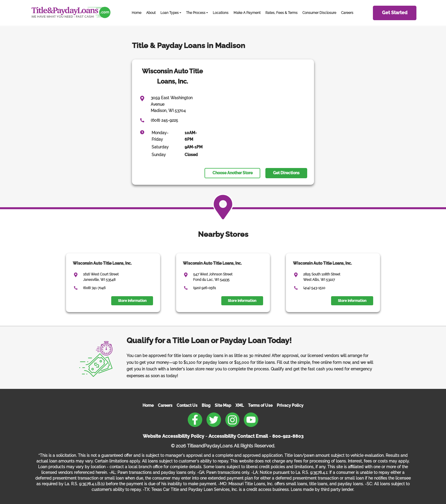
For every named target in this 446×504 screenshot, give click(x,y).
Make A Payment (247, 13)
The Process (196, 13)
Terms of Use (260, 405)
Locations (221, 13)
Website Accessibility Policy (174, 436)
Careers (347, 13)
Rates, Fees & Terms (281, 13)
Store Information (132, 301)
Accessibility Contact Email (238, 436)
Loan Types (170, 13)
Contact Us (187, 405)
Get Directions (286, 173)
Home (137, 13)
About (151, 13)
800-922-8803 (288, 436)
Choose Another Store (233, 173)
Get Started (395, 13)
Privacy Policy (290, 405)
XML (240, 405)
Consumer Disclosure (319, 13)
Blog (206, 405)
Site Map (223, 405)
